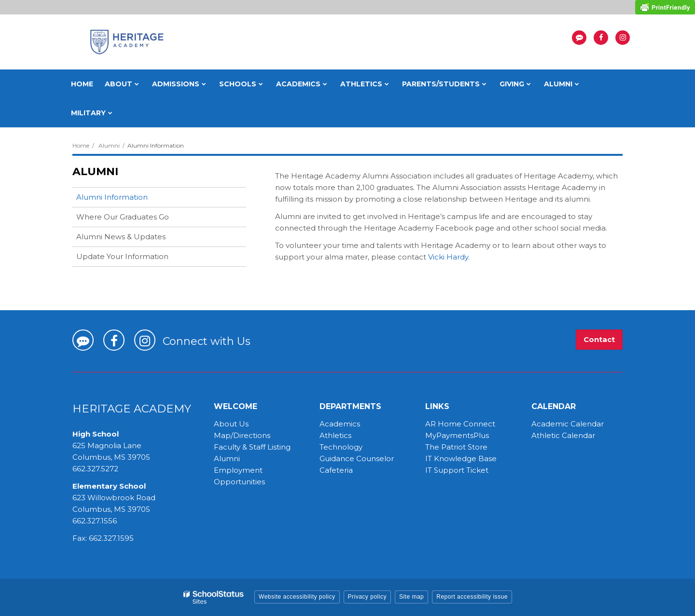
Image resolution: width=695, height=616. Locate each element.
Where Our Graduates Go (123, 217)
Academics (340, 424)
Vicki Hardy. (449, 257)
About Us (231, 424)
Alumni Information (112, 197)
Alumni (109, 145)
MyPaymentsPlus (457, 435)
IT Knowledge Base (461, 459)
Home (81, 145)
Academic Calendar (568, 424)
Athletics (335, 435)
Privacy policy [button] (367, 597)
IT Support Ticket (457, 470)
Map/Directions (242, 435)
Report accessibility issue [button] (472, 597)
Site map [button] (411, 597)
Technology (341, 447)
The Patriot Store (456, 447)
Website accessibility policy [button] (297, 597)
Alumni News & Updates (121, 237)
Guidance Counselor (357, 459)
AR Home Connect (460, 424)
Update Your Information (122, 256)
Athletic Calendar (563, 435)
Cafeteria (336, 470)
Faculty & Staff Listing (252, 447)
